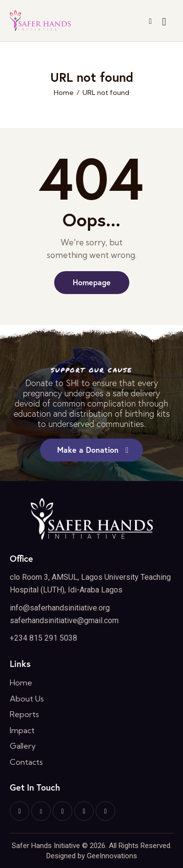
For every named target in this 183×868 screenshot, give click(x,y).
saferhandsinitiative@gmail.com (64, 620)
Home (64, 93)
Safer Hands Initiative (46, 846)
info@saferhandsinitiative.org (60, 608)
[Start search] (164, 22)
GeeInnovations (112, 856)
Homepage (92, 282)
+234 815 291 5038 (43, 638)
